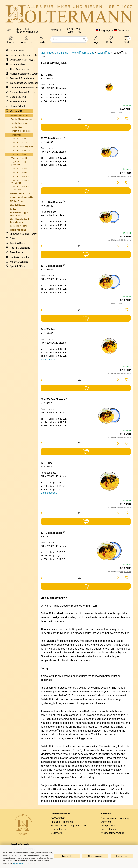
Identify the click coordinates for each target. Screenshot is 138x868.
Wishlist (111, 39)
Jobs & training (109, 829)
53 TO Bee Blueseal (53, 139)
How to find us (59, 829)
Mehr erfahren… (49, 359)
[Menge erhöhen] (118, 119)
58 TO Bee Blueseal (53, 202)
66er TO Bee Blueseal (54, 399)
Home (11, 39)
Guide (42, 39)
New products (108, 826)
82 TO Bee (47, 463)
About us (26, 39)
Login (96, 39)
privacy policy (18, 863)
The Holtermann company (115, 818)
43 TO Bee (47, 75)
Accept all (67, 856)
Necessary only (95, 856)
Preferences (122, 856)
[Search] (84, 40)
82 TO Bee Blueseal (53, 533)
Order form (57, 833)
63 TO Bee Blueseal (53, 266)
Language (105, 30)
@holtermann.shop (114, 833)
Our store (106, 822)
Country (122, 30)
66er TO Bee (48, 329)
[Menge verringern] (41, 119)
